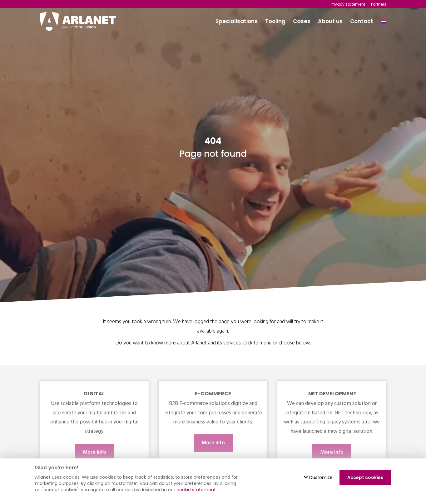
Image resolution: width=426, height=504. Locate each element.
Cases (302, 21)
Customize (318, 477)
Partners (379, 4)
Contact (362, 21)
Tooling (275, 21)
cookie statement (196, 490)
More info (94, 452)
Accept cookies (365, 477)
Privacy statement (348, 4)
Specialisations (237, 21)
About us (330, 21)
